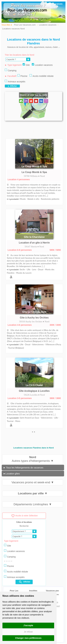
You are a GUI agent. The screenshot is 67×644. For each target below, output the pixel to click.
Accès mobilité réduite (42, 76)
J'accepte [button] (28, 625)
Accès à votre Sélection (24, 516)
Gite (26, 65)
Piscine (22, 76)
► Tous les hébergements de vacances (23, 468)
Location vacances (42, 65)
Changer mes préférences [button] (28, 638)
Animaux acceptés (15, 81)
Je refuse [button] (28, 632)
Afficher (24, 582)
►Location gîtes (11, 474)
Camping (11, 70)
